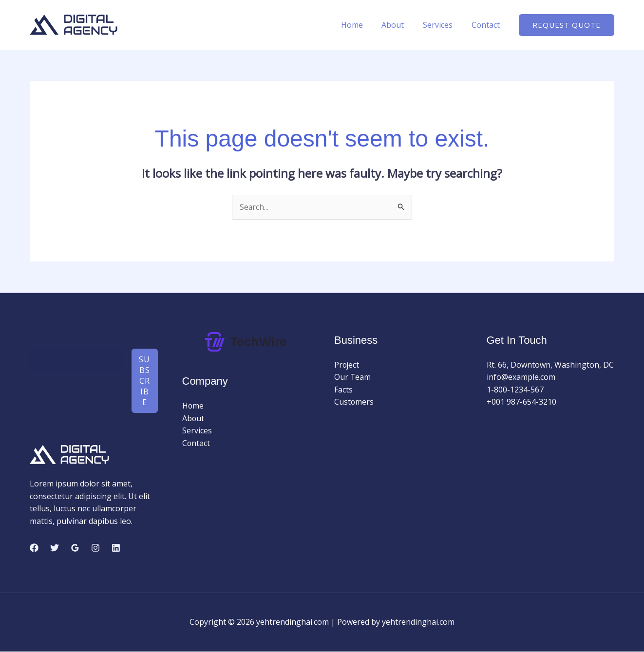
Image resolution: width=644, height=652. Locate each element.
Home (363, 25)
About (401, 25)
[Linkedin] (116, 548)
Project (347, 365)
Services (443, 25)
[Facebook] (34, 548)
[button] (567, 25)
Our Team (353, 377)
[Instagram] (95, 548)
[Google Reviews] (75, 548)
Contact (487, 25)
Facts (343, 390)
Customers (354, 402)
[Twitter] (55, 548)
